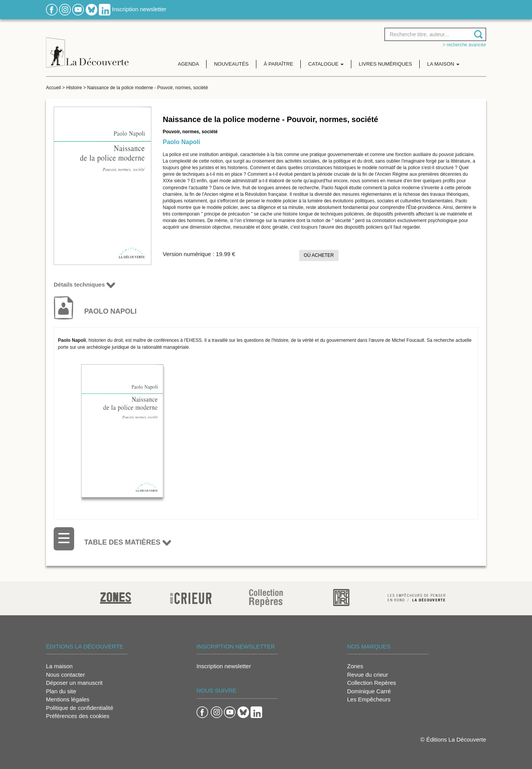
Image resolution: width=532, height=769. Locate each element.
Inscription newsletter (139, 9)
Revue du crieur (368, 675)
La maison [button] (443, 64)
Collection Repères (372, 683)
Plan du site (61, 691)
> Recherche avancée (464, 45)
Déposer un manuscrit (74, 683)
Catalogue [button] (326, 64)
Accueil (53, 88)
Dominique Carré (369, 691)
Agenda (189, 64)
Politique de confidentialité (80, 708)
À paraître (278, 64)
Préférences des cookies (78, 716)
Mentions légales (68, 699)
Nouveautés (231, 64)
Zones (355, 666)
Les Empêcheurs (369, 699)
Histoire (74, 88)
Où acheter (319, 255)
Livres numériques (385, 64)
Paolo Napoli (182, 142)
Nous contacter (65, 675)
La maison (59, 666)
